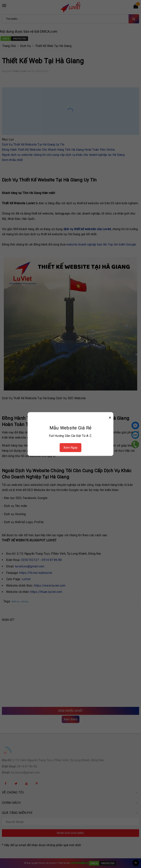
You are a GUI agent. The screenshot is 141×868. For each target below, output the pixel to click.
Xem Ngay (70, 448)
